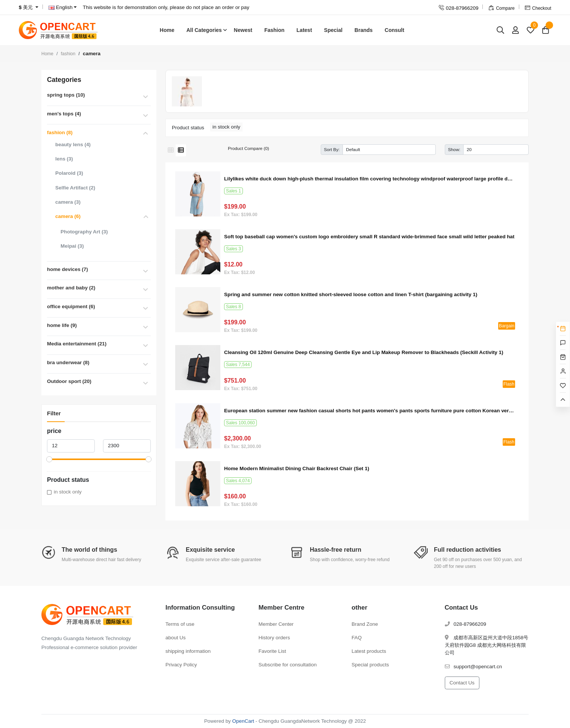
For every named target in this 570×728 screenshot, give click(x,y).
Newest (243, 30)
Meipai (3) (72, 246)
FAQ (357, 638)
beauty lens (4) (73, 145)
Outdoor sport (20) (69, 381)
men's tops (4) (64, 114)
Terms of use (180, 624)
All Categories (204, 30)
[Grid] (171, 150)
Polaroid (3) (69, 173)
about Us (176, 638)
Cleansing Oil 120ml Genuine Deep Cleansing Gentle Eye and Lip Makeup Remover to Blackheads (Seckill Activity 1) (364, 352)
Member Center (276, 624)
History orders (274, 638)
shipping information (188, 651)
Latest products (369, 651)
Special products (370, 665)
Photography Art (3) (84, 232)
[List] (181, 150)
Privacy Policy (181, 665)
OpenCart (243, 721)
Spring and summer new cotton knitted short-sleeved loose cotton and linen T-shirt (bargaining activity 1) (351, 294)
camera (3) (68, 202)
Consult (394, 30)
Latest (304, 30)
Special (333, 30)
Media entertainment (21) (77, 344)
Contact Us (462, 683)
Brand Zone (365, 624)
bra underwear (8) (68, 362)
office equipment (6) (71, 306)
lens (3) (64, 159)
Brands (364, 30)
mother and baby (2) (71, 288)
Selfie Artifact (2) (75, 188)
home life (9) (62, 325)
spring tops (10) (66, 95)
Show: (454, 149)
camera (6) (68, 216)
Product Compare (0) (249, 148)
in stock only (68, 492)
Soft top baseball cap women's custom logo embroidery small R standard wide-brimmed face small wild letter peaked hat (369, 237)
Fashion (274, 30)
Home (167, 30)
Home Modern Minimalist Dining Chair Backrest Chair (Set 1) (297, 468)
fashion (68, 54)
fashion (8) (60, 132)
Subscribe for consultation (288, 665)
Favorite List (272, 651)
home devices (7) (67, 269)
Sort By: (332, 149)
